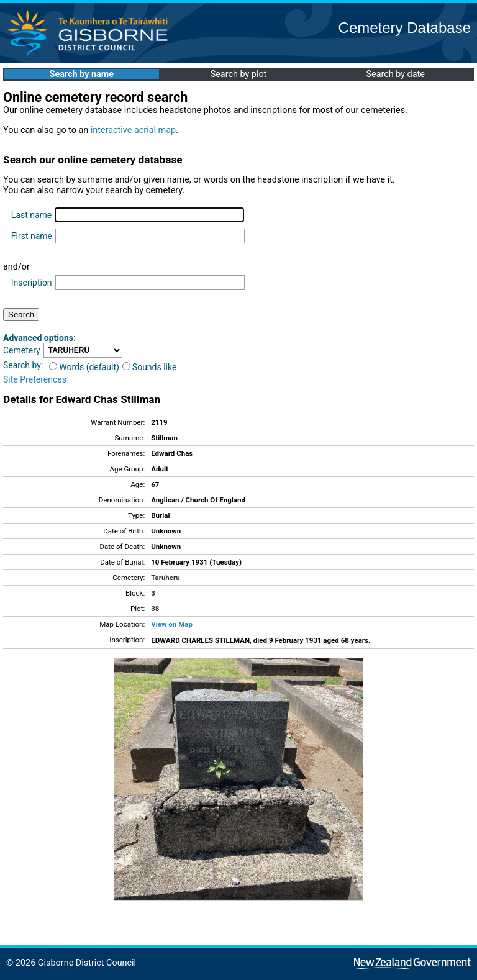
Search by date (395, 74)
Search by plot (239, 74)
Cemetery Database (405, 28)
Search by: (23, 365)
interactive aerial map (133, 130)
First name (32, 236)
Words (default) (84, 367)
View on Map (172, 624)
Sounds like (150, 367)
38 (155, 609)
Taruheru (165, 578)
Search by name (82, 74)
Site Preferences (35, 379)
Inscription (32, 283)
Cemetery (22, 350)
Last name (31, 215)
